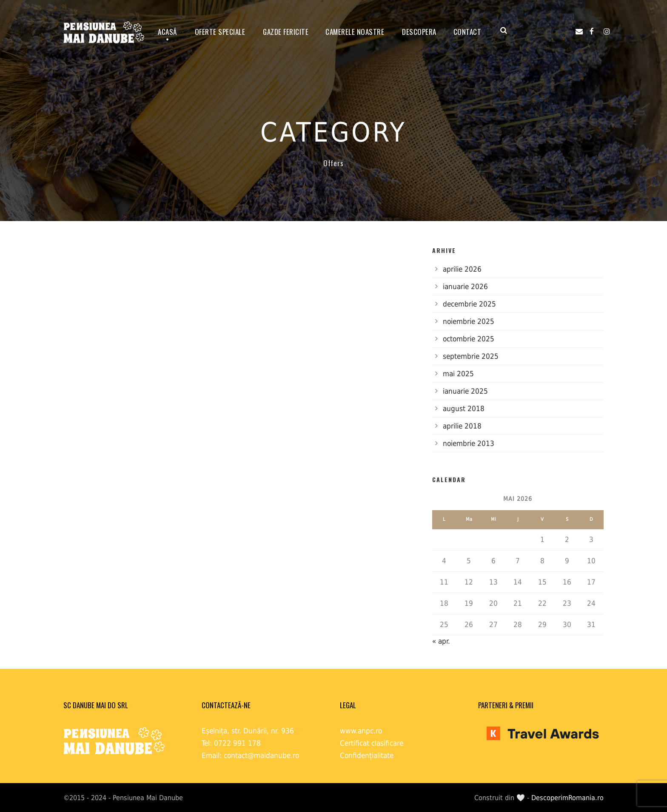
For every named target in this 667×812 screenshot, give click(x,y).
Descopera (419, 32)
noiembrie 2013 (469, 443)
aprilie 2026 (462, 269)
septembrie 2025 (471, 356)
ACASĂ (167, 32)
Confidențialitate (367, 755)
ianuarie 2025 (465, 391)
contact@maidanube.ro (261, 755)
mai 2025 (458, 374)
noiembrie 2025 (469, 321)
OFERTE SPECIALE (220, 32)
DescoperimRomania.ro (567, 798)
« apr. (441, 641)
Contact (467, 32)
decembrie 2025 (469, 304)
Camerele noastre (355, 32)
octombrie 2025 (469, 339)
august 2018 (464, 409)
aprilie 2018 (462, 426)
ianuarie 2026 (465, 287)
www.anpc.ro (361, 731)
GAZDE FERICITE (286, 32)
